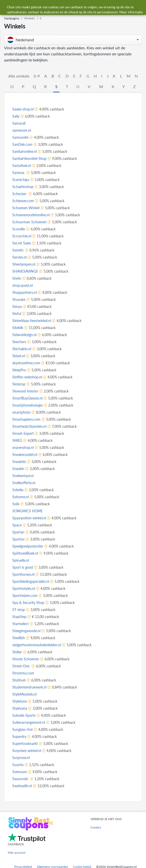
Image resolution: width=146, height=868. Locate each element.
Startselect (20, 624)
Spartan (18, 532)
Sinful (17, 314)
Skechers (19, 342)
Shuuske (19, 299)
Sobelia (18, 490)
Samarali (19, 123)
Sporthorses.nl (23, 574)
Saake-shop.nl (23, 109)
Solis (16, 504)
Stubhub (19, 680)
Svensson (20, 772)
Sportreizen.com (25, 595)
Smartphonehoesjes (28, 405)
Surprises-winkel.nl (27, 751)
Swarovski (21, 779)
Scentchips (21, 180)
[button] (73, 40)
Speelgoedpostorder (28, 546)
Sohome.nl (20, 497)
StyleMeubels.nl (24, 694)
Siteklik (18, 328)
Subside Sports (24, 715)
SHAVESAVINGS (25, 271)
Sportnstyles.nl (24, 588)
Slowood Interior (25, 391)
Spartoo (18, 539)
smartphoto (21, 412)
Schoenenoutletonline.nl (31, 215)
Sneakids (19, 462)
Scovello (19, 229)
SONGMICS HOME (28, 511)
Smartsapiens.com (26, 419)
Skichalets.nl (22, 349)
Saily (16, 116)
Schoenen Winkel (26, 208)
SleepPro (19, 370)
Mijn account (17, 853)
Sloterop (19, 384)
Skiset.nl (19, 356)
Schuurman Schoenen (29, 222)
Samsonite (20, 137)
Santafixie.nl (22, 166)
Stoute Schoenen (26, 659)
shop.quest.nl (22, 285)
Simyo (17, 306)
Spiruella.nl (21, 560)
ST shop (19, 610)
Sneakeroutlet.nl (25, 455)
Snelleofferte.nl (24, 483)
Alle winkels (19, 76)
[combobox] (78, 7)
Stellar (17, 652)
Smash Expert (23, 433)
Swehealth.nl (22, 786)
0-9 (37, 76)
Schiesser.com (23, 201)
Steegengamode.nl (26, 631)
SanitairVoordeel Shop (29, 158)
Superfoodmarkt (25, 744)
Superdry (19, 736)
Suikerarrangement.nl (29, 722)
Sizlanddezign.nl (24, 335)
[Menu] (6, 7)
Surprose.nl (21, 758)
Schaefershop (23, 187)
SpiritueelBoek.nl (25, 553)
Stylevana (20, 708)
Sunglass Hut (22, 729)
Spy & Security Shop (28, 603)
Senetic (18, 250)
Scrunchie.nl (22, 236)
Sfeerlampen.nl (24, 264)
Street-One (21, 666)
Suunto (18, 765)
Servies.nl (19, 257)
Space (17, 525)
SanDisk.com (22, 144)
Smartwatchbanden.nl (29, 426)
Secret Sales (22, 243)
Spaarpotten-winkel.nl (29, 518)
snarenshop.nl (23, 447)
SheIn (17, 278)
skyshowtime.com (26, 363)
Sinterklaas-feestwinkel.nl (32, 321)
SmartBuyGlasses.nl (27, 398)
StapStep (19, 617)
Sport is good (23, 567)
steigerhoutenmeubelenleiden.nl (37, 645)
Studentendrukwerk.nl (29, 687)
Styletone (20, 701)
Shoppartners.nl (25, 292)
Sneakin (18, 469)
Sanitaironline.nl (25, 151)
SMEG (17, 440)
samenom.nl (22, 130)
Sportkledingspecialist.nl (31, 581)
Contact (96, 827)
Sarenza (19, 173)
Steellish (19, 638)
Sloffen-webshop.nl (27, 377)
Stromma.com (23, 673)
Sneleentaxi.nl (23, 476)
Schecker (20, 194)
